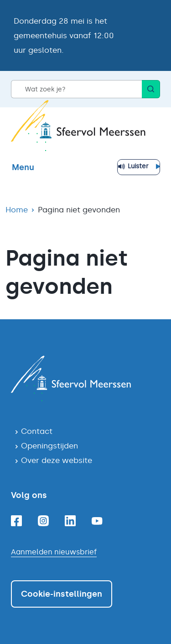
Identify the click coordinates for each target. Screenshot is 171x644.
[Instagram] (43, 521)
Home (17, 210)
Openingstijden (49, 446)
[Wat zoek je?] (76, 89)
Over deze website (57, 460)
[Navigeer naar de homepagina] (85, 378)
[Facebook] (16, 521)
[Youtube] (97, 521)
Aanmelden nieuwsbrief (54, 552)
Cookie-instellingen (62, 594)
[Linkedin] (70, 521)
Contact (37, 431)
